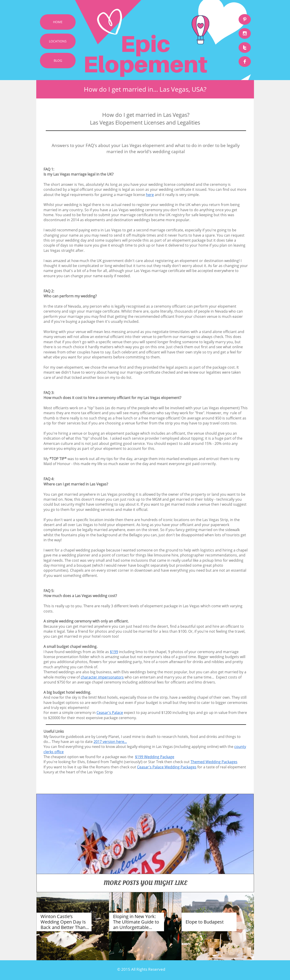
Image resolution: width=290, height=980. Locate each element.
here (150, 195)
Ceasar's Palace (110, 713)
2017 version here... (110, 742)
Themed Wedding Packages (214, 762)
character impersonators (102, 677)
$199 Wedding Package (155, 757)
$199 (114, 652)
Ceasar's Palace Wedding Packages (167, 767)
